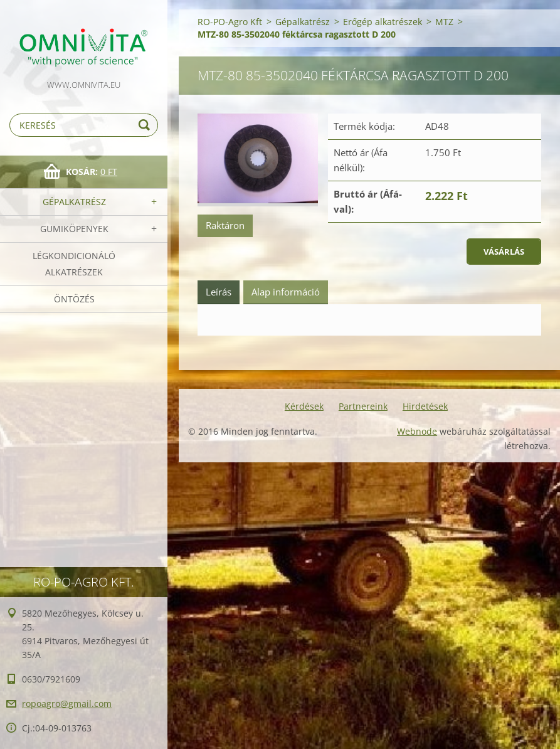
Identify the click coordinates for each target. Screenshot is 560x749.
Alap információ (286, 292)
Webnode (417, 431)
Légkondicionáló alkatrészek (74, 264)
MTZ (444, 22)
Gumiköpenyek (74, 229)
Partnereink (363, 406)
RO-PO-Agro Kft (230, 22)
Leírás (219, 292)
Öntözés (74, 299)
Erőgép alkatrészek (383, 22)
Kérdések (304, 406)
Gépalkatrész (74, 202)
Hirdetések (425, 406)
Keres (146, 125)
